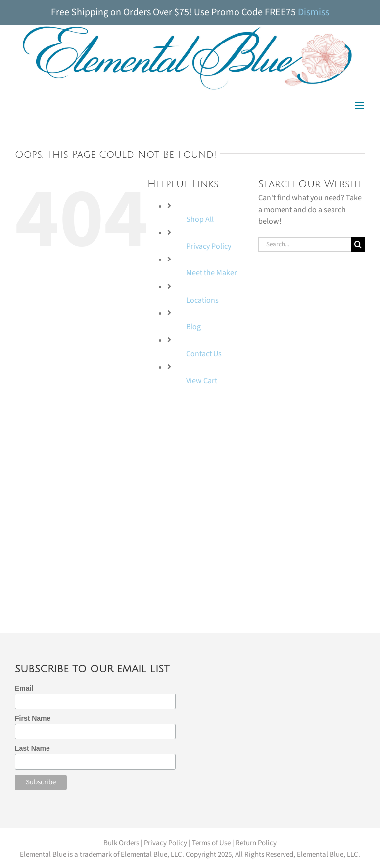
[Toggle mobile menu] (360, 106)
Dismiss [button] (313, 12)
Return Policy (256, 843)
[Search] (358, 244)
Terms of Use (211, 843)
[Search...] (305, 244)
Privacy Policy (209, 246)
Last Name (32, 748)
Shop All (200, 219)
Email (24, 688)
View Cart (202, 381)
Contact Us (204, 354)
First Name (33, 718)
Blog (193, 327)
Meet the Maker (212, 273)
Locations (202, 300)
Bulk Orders (121, 843)
